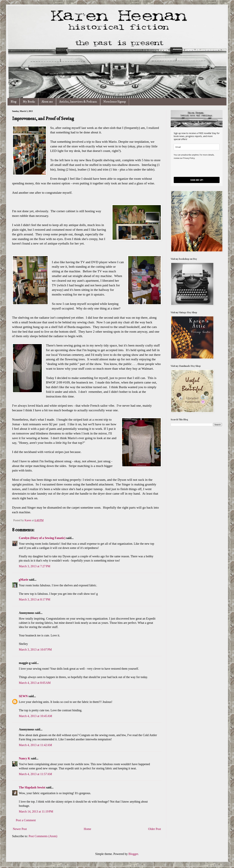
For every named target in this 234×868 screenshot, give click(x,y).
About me (47, 102)
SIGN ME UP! (197, 180)
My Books (29, 102)
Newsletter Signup (115, 102)
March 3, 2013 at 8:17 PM (35, 599)
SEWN (23, 696)
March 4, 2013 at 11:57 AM (35, 774)
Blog (13, 102)
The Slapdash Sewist (32, 787)
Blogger (133, 854)
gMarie (24, 580)
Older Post (155, 829)
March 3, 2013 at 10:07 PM (35, 649)
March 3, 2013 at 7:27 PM (35, 566)
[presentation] (197, 168)
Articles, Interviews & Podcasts (78, 102)
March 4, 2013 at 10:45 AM (35, 716)
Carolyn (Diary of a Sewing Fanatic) (42, 538)
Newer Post (20, 829)
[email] (197, 147)
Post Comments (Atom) (43, 836)
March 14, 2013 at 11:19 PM (36, 811)
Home (87, 829)
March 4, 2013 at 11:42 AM (35, 745)
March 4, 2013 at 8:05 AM (35, 683)
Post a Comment (26, 820)
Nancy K (24, 758)
